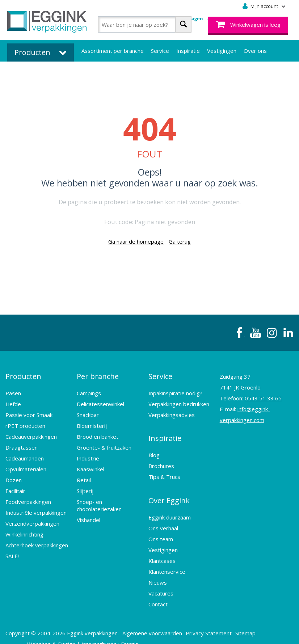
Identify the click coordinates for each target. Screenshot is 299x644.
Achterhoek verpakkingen (37, 541)
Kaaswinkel (90, 465)
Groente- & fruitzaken (104, 443)
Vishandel (89, 515)
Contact (158, 592)
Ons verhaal (163, 515)
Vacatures (161, 581)
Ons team (161, 526)
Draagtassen (22, 443)
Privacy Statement (209, 620)
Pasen (13, 389)
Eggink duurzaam (170, 505)
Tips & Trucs (164, 468)
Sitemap (245, 620)
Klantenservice (167, 559)
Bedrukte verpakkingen (110, 72)
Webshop (39, 631)
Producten (23, 374)
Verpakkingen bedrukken (179, 400)
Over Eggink (169, 490)
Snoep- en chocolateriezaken (99, 501)
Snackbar (88, 411)
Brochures (161, 458)
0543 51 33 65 (263, 398)
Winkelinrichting (24, 530)
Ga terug (180, 241)
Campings (89, 389)
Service (160, 51)
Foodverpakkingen (28, 497)
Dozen (14, 476)
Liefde (13, 400)
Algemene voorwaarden (152, 620)
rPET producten (25, 421)
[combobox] (145, 24)
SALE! (12, 552)
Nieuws (158, 570)
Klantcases (162, 548)
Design (67, 631)
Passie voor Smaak (29, 411)
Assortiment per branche (113, 51)
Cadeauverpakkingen (31, 432)
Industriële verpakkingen (36, 508)
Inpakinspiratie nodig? (175, 389)
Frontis (130, 631)
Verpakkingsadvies (172, 411)
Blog (154, 447)
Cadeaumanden (25, 454)
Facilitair (15, 487)
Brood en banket (98, 432)
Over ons (255, 51)
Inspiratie (188, 51)
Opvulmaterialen (26, 465)
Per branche (98, 374)
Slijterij (85, 487)
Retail (84, 476)
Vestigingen (222, 51)
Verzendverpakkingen (32, 519)
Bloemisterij (92, 421)
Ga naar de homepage (136, 241)
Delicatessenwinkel (100, 400)
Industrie (88, 454)
